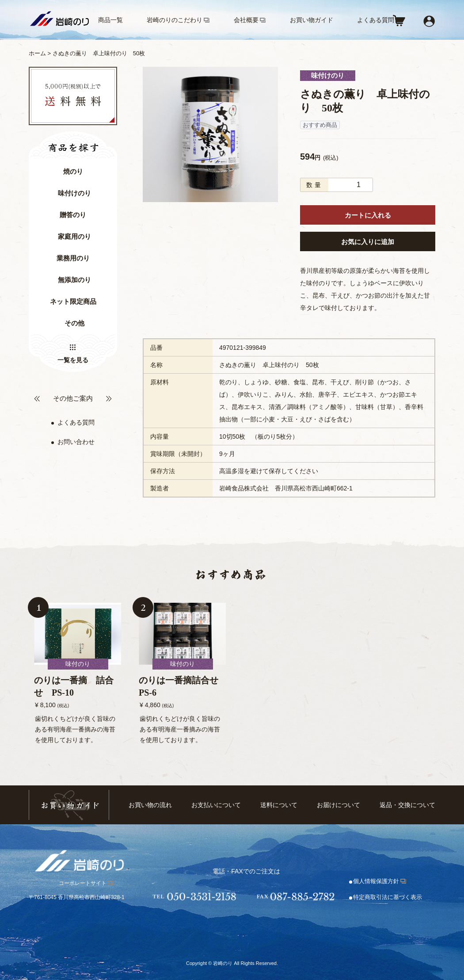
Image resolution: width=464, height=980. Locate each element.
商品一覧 (110, 20)
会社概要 (246, 20)
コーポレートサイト (83, 883)
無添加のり (74, 280)
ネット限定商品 (73, 302)
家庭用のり (74, 237)
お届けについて (338, 805)
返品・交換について (407, 805)
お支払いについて (216, 805)
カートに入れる (368, 215)
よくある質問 (376, 20)
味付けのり (74, 193)
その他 (74, 323)
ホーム (37, 53)
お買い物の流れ (150, 805)
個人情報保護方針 (376, 881)
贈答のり (73, 215)
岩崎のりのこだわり (175, 20)
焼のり (73, 172)
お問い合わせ (76, 442)
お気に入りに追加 (368, 242)
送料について (279, 805)
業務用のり (73, 258)
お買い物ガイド (312, 20)
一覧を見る (73, 360)
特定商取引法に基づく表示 (388, 897)
